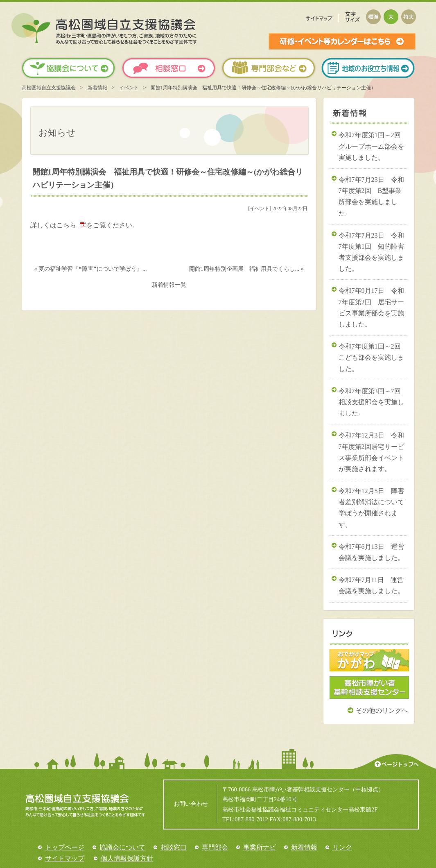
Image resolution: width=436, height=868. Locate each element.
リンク (342, 847)
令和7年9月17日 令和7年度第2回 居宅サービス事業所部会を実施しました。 (371, 307)
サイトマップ (65, 858)
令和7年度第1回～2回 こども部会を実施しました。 (373, 357)
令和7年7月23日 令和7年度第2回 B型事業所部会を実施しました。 (371, 196)
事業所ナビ (260, 847)
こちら (66, 225)
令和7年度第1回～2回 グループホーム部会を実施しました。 (373, 146)
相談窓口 (174, 847)
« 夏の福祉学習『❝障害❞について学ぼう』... (91, 269)
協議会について (122, 847)
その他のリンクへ (382, 710)
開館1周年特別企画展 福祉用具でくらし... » (246, 269)
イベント (129, 88)
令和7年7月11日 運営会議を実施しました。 (371, 585)
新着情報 (97, 88)
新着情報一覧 (169, 285)
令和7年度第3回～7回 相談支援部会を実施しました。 (373, 402)
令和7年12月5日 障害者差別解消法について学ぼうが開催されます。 (371, 508)
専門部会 (215, 847)
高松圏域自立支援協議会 (49, 88)
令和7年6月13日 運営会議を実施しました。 (371, 552)
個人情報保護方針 (127, 858)
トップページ (65, 847)
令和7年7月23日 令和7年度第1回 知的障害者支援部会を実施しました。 (371, 252)
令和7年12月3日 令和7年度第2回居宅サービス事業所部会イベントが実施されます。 (371, 452)
